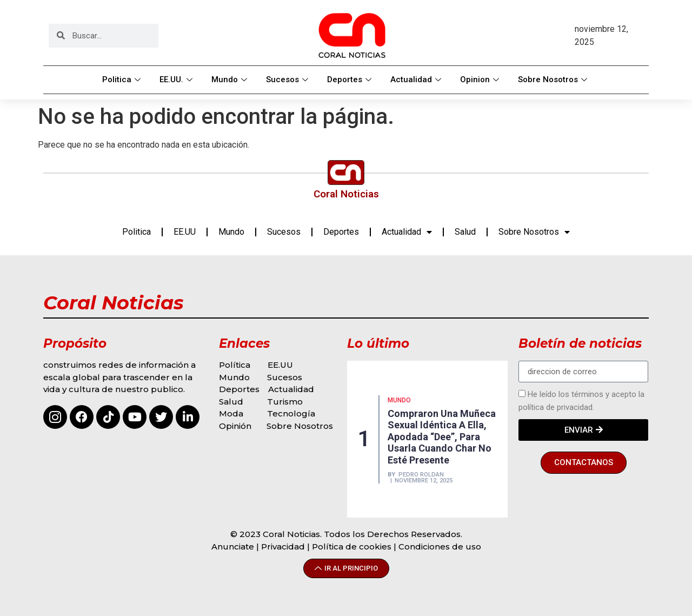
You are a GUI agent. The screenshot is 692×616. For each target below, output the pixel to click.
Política (235, 365)
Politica (123, 80)
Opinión (236, 426)
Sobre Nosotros (554, 80)
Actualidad (417, 80)
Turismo (285, 402)
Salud (465, 232)
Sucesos (288, 80)
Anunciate (233, 547)
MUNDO (399, 400)
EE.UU (185, 232)
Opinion (481, 80)
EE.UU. (177, 80)
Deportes (351, 80)
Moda (231, 413)
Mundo (231, 80)
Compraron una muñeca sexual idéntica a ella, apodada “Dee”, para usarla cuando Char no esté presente (442, 437)
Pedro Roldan (421, 475)
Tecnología (291, 413)
